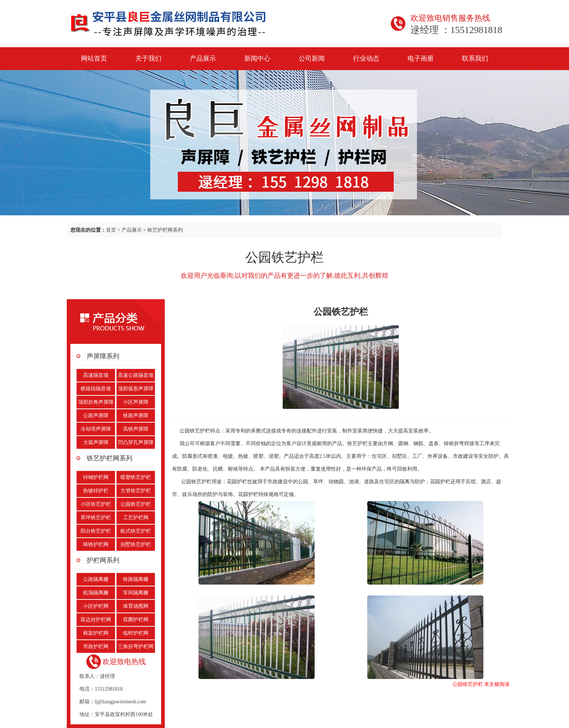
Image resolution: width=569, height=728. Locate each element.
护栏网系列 (103, 560)
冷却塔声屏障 (96, 429)
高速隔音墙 (96, 375)
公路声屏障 (96, 416)
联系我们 (475, 58)
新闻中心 (257, 58)
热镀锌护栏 (96, 491)
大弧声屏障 (96, 442)
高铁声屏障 (136, 429)
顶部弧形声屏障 (136, 389)
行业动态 (366, 58)
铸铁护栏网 (96, 544)
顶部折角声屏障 (96, 402)
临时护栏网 (136, 633)
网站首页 (94, 58)
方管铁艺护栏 (136, 491)
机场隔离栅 (96, 593)
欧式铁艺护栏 (136, 531)
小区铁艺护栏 (96, 504)
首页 (111, 230)
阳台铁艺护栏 (96, 531)
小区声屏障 (136, 402)
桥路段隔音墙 (96, 389)
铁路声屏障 (136, 416)
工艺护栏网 (136, 518)
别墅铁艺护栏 (136, 544)
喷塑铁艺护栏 (136, 477)
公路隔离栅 (96, 579)
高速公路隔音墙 (136, 375)
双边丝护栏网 (96, 620)
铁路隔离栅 (136, 579)
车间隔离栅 (136, 593)
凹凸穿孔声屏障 (136, 442)
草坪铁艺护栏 (96, 518)
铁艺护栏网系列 (165, 230)
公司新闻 (312, 58)
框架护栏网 (96, 633)
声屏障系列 (103, 356)
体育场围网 (136, 606)
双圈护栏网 (136, 620)
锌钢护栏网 (96, 477)
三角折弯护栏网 (136, 646)
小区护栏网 (96, 606)
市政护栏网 (96, 646)
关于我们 (148, 58)
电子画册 (421, 58)
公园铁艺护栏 (136, 504)
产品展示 (203, 58)
